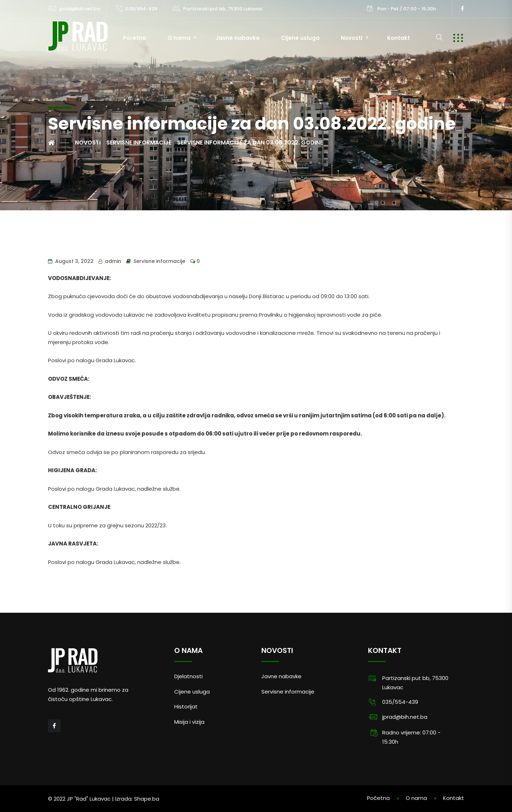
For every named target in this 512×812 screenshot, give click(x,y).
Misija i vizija (189, 722)
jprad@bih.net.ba (80, 9)
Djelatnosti (188, 676)
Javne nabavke (238, 38)
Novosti (352, 38)
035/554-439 (141, 9)
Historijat (186, 706)
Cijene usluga (300, 38)
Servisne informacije (159, 261)
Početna (135, 38)
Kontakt (399, 38)
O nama (179, 38)
